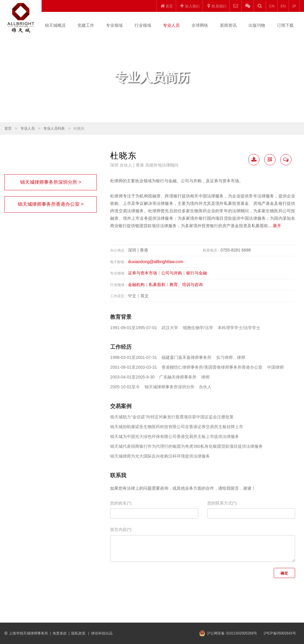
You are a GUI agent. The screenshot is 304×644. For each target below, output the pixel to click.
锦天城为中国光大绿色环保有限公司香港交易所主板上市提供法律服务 (175, 436)
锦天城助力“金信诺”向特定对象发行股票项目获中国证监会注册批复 (172, 417)
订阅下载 (285, 25)
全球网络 (200, 25)
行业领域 (143, 25)
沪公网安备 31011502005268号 (232, 633)
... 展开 (275, 226)
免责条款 (60, 633)
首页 (8, 128)
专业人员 (171, 25)
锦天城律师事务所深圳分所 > (51, 182)
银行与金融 (197, 273)
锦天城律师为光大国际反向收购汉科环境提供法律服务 (160, 456)
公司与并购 (172, 273)
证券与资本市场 (142, 273)
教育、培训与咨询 (186, 285)
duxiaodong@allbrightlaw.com (156, 262)
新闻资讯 (228, 25)
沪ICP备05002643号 (280, 633)
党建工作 (86, 25)
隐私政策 (79, 633)
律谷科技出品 (102, 633)
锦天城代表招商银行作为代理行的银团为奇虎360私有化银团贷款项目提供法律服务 (186, 446)
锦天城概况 (55, 25)
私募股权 (157, 285)
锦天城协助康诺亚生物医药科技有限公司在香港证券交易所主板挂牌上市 (177, 427)
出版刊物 (257, 25)
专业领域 (114, 25)
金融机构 (136, 285)
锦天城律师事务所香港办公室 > (51, 204)
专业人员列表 (54, 128)
